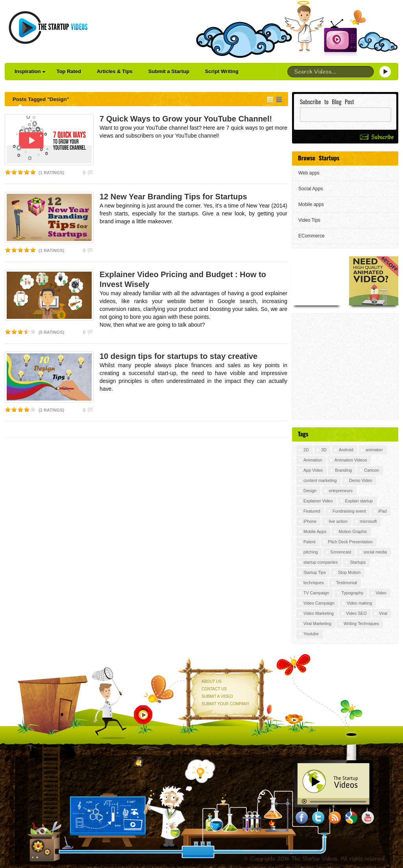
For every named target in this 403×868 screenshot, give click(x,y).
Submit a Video (217, 696)
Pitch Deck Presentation (350, 542)
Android (346, 450)
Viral (383, 613)
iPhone (310, 521)
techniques (314, 583)
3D (324, 450)
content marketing (320, 480)
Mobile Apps (315, 531)
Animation (313, 460)
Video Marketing (319, 613)
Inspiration (30, 71)
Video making (359, 603)
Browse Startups (319, 158)
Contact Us (214, 689)
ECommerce (311, 236)
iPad (382, 511)
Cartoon (372, 470)
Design (310, 491)
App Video (313, 470)
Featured (312, 511)
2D (306, 450)
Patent (310, 542)
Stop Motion (349, 572)
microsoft (368, 521)
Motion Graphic (353, 531)
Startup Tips (315, 572)
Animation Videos (351, 460)
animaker (374, 450)
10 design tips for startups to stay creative (178, 356)
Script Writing (222, 71)
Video (381, 593)
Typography (353, 593)
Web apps (309, 173)
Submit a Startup (169, 71)
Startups (358, 562)
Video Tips (309, 220)
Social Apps (311, 189)
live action (338, 521)
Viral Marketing (317, 623)
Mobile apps (311, 204)
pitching (311, 552)
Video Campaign (319, 603)
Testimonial (347, 583)
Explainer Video (318, 501)
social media (375, 552)
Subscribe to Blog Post (327, 102)
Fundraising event (349, 511)
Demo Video (360, 480)
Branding (343, 470)
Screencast (341, 552)
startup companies (321, 562)
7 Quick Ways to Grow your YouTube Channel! (186, 119)
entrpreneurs (341, 491)
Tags (303, 434)
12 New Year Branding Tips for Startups (173, 197)
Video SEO (356, 613)
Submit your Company (226, 704)
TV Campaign (316, 593)
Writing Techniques (361, 623)
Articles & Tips (115, 71)
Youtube (311, 634)
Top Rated (69, 71)
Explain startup (359, 501)
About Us (212, 681)
